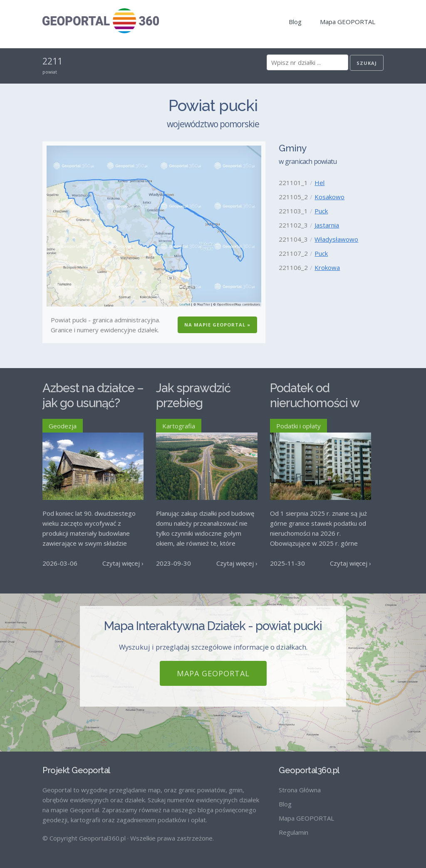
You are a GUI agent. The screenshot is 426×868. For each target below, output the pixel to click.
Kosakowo (329, 197)
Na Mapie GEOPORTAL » (217, 325)
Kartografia (179, 426)
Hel (319, 183)
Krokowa (327, 267)
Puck (321, 211)
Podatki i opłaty (298, 426)
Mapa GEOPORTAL (348, 22)
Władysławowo (336, 239)
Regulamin (293, 832)
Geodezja (63, 426)
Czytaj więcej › (123, 563)
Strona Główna (300, 790)
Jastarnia (327, 225)
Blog (295, 22)
